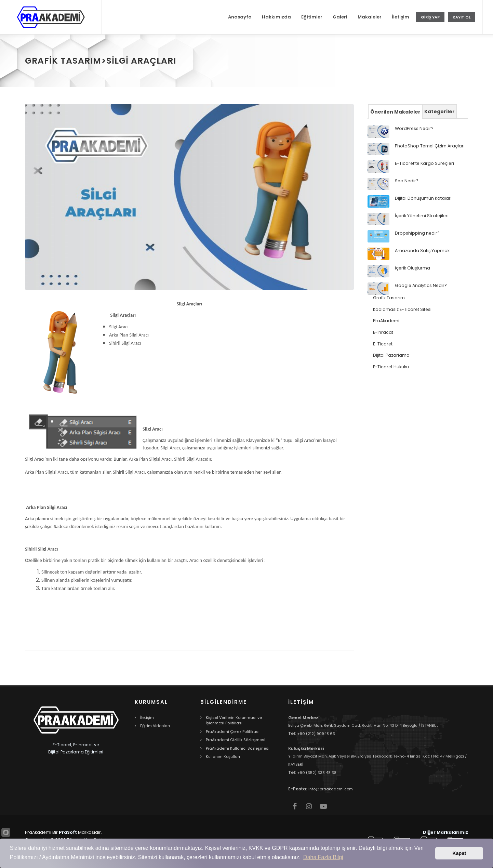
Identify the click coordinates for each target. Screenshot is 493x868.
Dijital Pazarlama (391, 355)
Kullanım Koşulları (223, 757)
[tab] (395, 111)
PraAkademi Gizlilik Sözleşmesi (236, 740)
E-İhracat (383, 332)
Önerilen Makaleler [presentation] (395, 112)
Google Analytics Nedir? (421, 285)
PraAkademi (386, 321)
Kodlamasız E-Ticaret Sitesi (402, 309)
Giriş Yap (430, 17)
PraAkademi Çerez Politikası (233, 732)
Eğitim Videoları (155, 726)
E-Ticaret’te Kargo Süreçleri (424, 163)
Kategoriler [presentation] (439, 111)
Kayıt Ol (462, 17)
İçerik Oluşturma (412, 268)
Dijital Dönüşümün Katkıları (423, 198)
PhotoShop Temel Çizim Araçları (430, 146)
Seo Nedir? (407, 181)
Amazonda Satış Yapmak (422, 251)
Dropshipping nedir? (417, 233)
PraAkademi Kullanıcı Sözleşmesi (238, 748)
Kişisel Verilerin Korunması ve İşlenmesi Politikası (234, 720)
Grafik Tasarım (389, 298)
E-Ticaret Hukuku (391, 367)
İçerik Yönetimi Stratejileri (422, 216)
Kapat (459, 853)
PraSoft (68, 832)
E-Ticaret (383, 344)
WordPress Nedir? (414, 128)
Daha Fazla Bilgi (323, 857)
